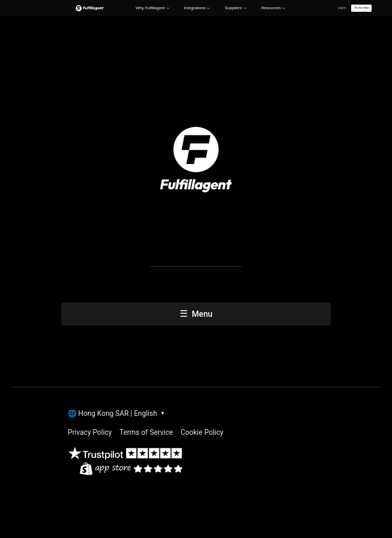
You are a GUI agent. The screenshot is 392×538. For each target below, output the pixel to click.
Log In (342, 8)
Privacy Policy (90, 432)
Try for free (361, 8)
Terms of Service (146, 432)
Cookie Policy (202, 432)
